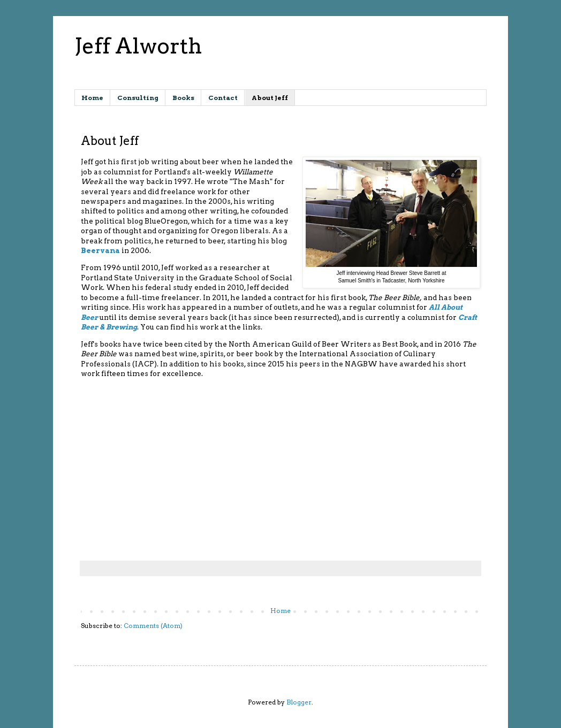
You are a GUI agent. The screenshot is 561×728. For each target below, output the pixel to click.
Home (92, 98)
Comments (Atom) (153, 626)
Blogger (299, 702)
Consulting (138, 98)
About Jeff (270, 98)
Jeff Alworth (138, 46)
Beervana (100, 250)
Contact (223, 98)
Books (183, 98)
